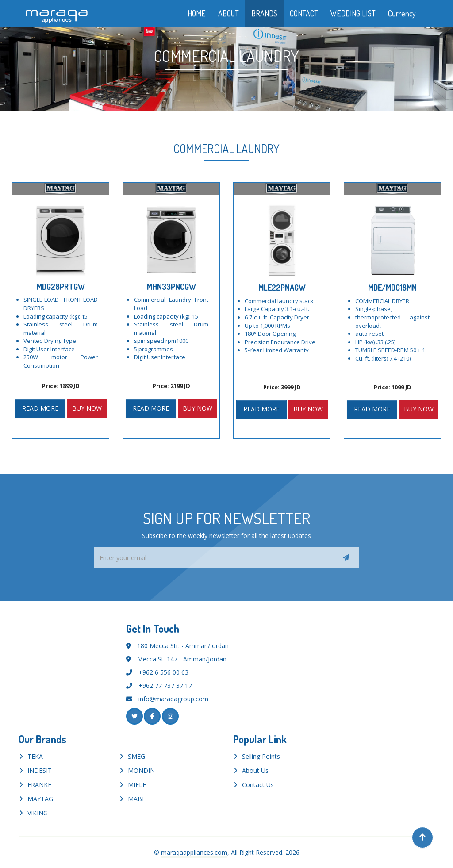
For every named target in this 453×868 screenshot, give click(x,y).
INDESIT (40, 770)
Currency (408, 13)
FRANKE (39, 785)
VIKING (38, 813)
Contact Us (258, 785)
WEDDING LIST (353, 13)
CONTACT (304, 13)
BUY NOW (87, 408)
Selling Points (261, 756)
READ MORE (40, 408)
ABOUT (228, 13)
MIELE (137, 785)
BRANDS (264, 13)
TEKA (35, 756)
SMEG (136, 756)
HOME (197, 13)
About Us (255, 770)
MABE (137, 799)
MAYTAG (40, 799)
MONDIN (141, 770)
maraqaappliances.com (194, 852)
